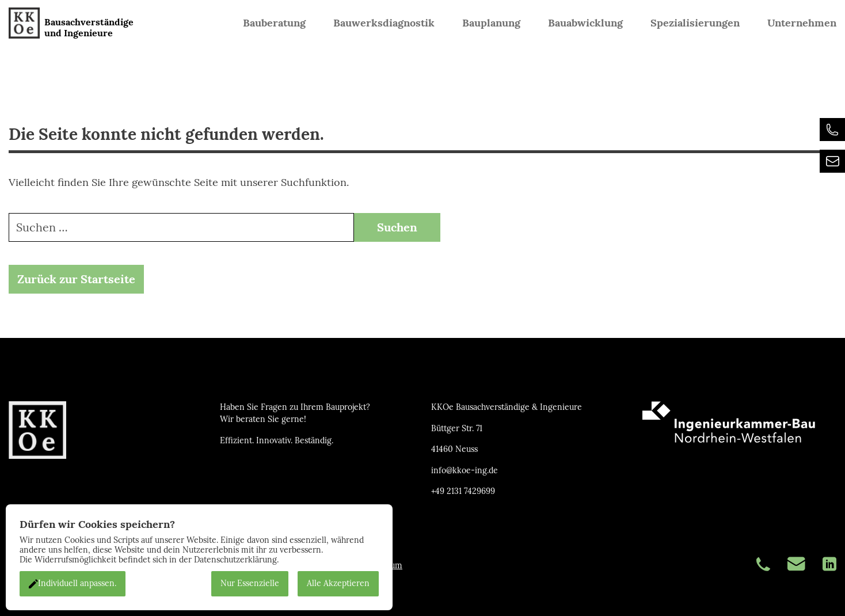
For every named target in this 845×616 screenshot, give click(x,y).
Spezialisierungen (695, 23)
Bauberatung (274, 23)
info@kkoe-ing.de (465, 471)
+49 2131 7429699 (463, 491)
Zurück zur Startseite (76, 280)
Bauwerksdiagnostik (384, 23)
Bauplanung (491, 23)
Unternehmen (802, 23)
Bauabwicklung (585, 23)
